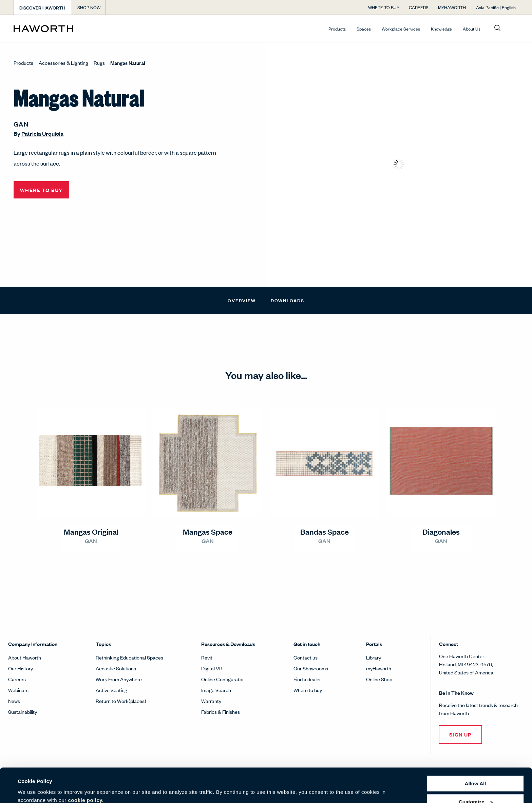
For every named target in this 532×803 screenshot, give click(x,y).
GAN (21, 124)
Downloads (288, 300)
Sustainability (23, 712)
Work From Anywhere (119, 679)
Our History (21, 668)
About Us (472, 29)
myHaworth (379, 668)
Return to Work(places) (121, 701)
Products (337, 29)
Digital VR (212, 668)
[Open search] (497, 28)
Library (374, 657)
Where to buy (308, 690)
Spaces (364, 29)
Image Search (216, 690)
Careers (17, 679)
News (14, 701)
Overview (242, 300)
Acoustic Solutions (116, 668)
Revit (207, 657)
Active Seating (111, 690)
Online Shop (379, 679)
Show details (33, 790)
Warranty (211, 701)
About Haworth (25, 657)
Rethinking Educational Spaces (129, 657)
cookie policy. (86, 771)
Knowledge (441, 29)
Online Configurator (223, 679)
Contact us (306, 657)
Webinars (18, 690)
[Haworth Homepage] (64, 28)
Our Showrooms (311, 668)
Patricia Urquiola (42, 133)
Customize (476, 773)
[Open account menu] (512, 28)
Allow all (476, 754)
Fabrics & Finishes (221, 712)
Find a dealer (307, 679)
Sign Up (460, 734)
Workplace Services (401, 29)
